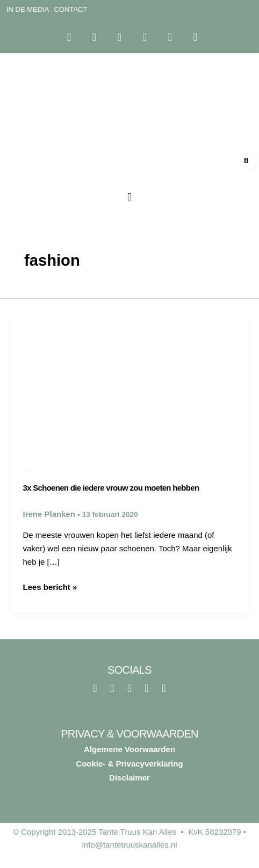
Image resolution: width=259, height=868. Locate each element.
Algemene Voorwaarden (129, 749)
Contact (70, 9)
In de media (28, 9)
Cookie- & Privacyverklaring (129, 764)
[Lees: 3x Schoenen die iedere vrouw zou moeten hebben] (129, 380)
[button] (129, 198)
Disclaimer (129, 778)
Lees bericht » (50, 586)
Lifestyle (27, 469)
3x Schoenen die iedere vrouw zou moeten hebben (111, 488)
